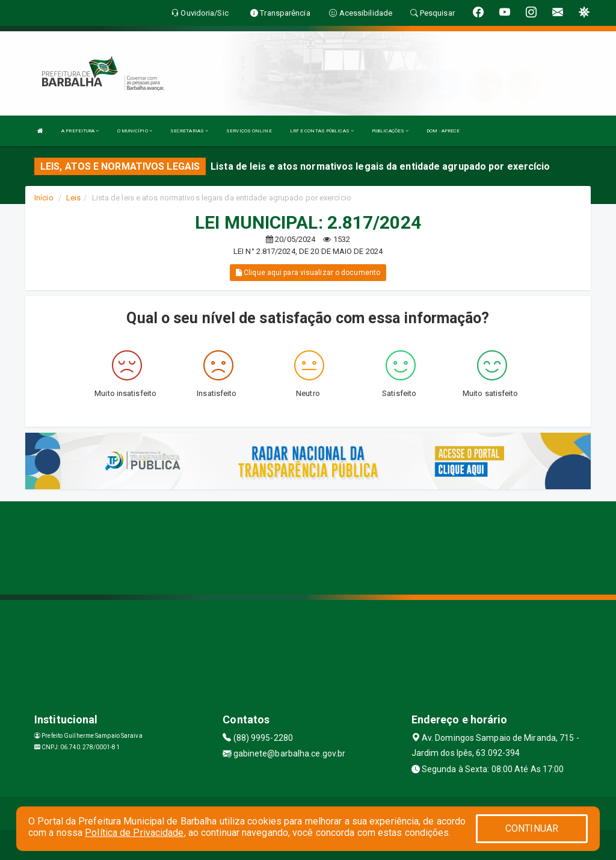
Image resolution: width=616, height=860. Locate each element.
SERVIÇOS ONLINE (249, 131)
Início (44, 198)
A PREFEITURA (80, 131)
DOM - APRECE (443, 131)
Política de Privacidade (134, 833)
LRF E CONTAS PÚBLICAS (322, 131)
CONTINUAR (532, 828)
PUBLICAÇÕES (390, 131)
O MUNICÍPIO (135, 131)
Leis (73, 198)
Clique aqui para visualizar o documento (308, 273)
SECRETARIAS (189, 131)
